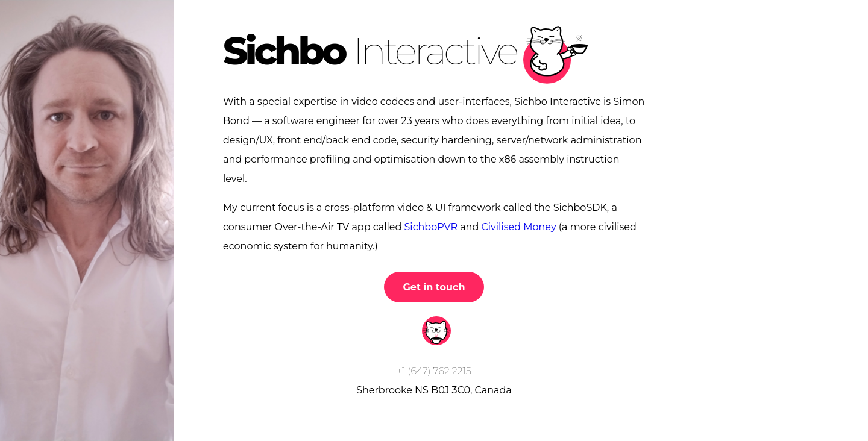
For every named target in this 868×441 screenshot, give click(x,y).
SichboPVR (431, 227)
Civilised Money (518, 227)
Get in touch (434, 287)
